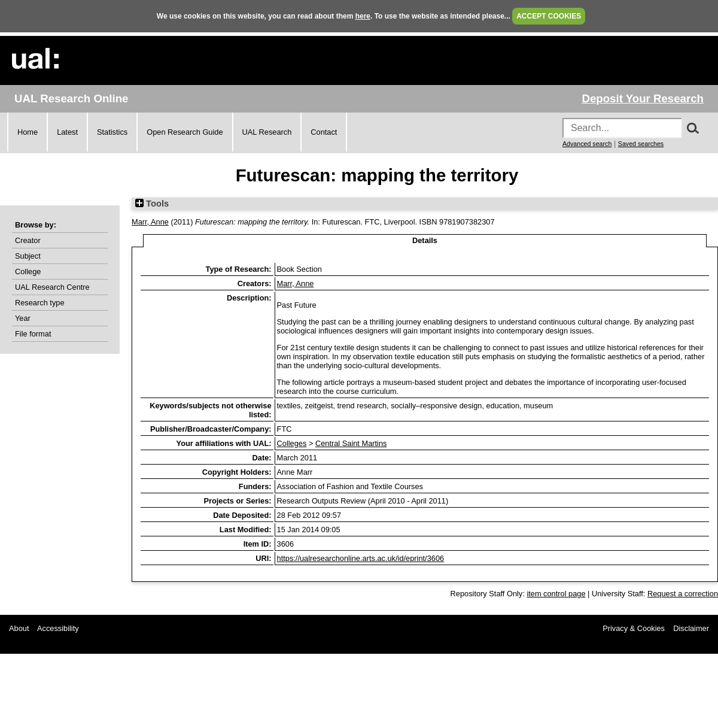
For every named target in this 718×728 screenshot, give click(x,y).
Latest (67, 132)
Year (23, 318)
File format (33, 334)
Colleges (292, 443)
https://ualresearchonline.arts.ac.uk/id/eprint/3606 (361, 558)
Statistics (112, 132)
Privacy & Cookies (634, 628)
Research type (40, 303)
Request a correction (683, 594)
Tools (152, 204)
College (28, 272)
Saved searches (641, 144)
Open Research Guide (185, 132)
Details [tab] (425, 240)
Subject (28, 256)
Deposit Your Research (643, 98)
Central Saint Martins (351, 443)
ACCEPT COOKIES (549, 16)
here (363, 16)
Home (28, 132)
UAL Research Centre (52, 287)
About (19, 628)
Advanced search (587, 144)
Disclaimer (691, 628)
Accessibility (58, 628)
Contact (324, 132)
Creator (28, 240)
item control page (556, 594)
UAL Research (267, 132)
